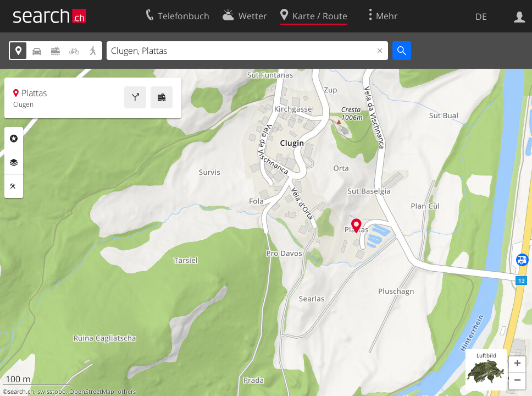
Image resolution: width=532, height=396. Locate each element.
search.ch (21, 392)
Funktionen (14, 186)
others (127, 392)
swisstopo (52, 392)
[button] (517, 365)
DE (481, 16)
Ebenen (14, 163)
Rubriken (14, 139)
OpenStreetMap (92, 392)
